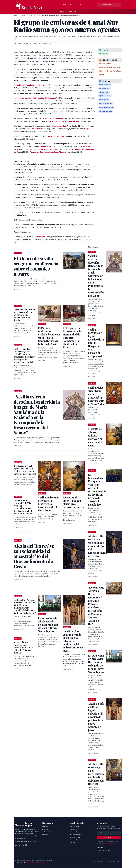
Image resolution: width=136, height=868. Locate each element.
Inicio (15, 15)
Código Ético (74, 829)
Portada (23, 15)
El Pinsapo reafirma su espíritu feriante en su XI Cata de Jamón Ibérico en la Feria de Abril (49, 336)
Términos (111, 861)
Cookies (104, 861)
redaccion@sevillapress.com (36, 862)
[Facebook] (16, 845)
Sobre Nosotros (74, 827)
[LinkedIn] (26, 845)
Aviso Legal (73, 840)
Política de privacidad (110, 843)
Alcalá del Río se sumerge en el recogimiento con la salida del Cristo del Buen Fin (23, 647)
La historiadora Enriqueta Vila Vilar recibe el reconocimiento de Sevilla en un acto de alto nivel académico (23, 507)
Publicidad (100, 848)
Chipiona (63, 12)
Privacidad (96, 861)
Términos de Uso (75, 837)
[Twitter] (19, 845)
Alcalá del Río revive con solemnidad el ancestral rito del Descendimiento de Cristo (98, 546)
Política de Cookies (76, 835)
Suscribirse (109, 837)
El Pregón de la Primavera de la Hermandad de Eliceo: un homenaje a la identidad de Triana (72, 338)
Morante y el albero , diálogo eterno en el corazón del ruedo (73, 502)
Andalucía (73, 12)
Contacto (72, 843)
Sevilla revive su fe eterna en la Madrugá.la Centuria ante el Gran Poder (49, 504)
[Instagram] (23, 845)
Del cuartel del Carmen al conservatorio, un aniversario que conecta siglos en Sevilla (25, 315)
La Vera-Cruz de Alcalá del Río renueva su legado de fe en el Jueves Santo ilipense (49, 625)
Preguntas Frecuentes (104, 850)
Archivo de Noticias (48, 832)
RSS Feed (45, 835)
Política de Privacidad (76, 832)
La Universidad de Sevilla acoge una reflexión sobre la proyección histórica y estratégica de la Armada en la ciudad (24, 355)
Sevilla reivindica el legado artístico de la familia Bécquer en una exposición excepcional (25, 470)
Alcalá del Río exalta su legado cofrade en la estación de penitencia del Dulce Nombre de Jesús (73, 641)
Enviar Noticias (101, 853)
